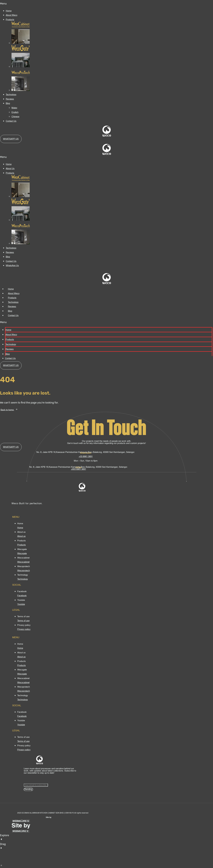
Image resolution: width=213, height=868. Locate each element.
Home (9, 11)
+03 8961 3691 (86, 457)
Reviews (10, 99)
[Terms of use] (23, 621)
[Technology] (23, 579)
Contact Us (11, 121)
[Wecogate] (22, 554)
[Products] (22, 545)
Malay (14, 108)
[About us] (21, 536)
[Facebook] (22, 596)
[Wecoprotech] (24, 571)
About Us (10, 169)
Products (10, 20)
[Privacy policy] (24, 629)
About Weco (12, 15)
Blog (8, 103)
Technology (11, 95)
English (15, 112)
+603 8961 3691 (79, 469)
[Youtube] (21, 604)
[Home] (20, 528)
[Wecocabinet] (23, 562)
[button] (106, 4)
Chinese (15, 117)
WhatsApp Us (12, 266)
